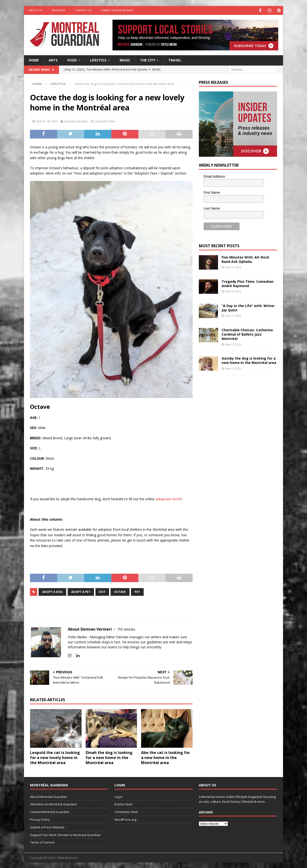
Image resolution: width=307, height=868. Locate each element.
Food (72, 60)
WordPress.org (125, 819)
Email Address (214, 176)
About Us (35, 10)
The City (148, 60)
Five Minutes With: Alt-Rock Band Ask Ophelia (245, 259)
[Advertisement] (235, 411)
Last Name (212, 208)
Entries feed (123, 804)
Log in (119, 796)
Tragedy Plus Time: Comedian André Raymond (248, 283)
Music (125, 60)
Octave (120, 591)
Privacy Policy (40, 819)
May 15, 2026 (233, 267)
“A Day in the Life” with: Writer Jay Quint (248, 307)
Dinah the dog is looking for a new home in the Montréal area (109, 757)
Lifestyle (98, 60)
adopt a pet (81, 591)
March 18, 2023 (47, 121)
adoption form (168, 498)
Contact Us (83, 10)
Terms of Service (42, 842)
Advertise (58, 10)
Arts (53, 60)
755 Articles (126, 629)
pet (137, 591)
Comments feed (126, 811)
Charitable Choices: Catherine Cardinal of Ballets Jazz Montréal (247, 334)
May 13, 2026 (233, 315)
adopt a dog (52, 591)
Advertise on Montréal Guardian (53, 804)
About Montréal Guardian (49, 796)
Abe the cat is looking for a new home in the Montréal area (165, 757)
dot (102, 591)
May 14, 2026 (233, 291)
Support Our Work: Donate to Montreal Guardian (65, 834)
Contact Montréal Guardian (50, 811)
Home (34, 60)
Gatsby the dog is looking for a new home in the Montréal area (249, 360)
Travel (175, 60)
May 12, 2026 (233, 344)
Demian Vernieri (76, 121)
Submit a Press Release (117, 10)
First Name (212, 192)
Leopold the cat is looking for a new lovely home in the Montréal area (55, 757)
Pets (112, 121)
